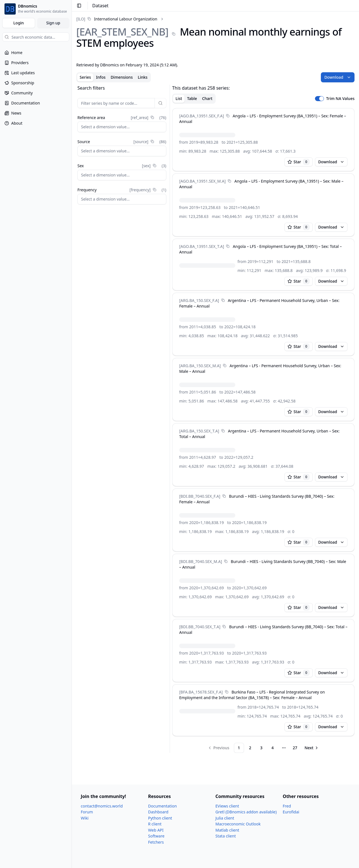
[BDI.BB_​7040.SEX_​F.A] (200, 496)
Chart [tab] (207, 98)
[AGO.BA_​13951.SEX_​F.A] (202, 116)
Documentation (162, 806)
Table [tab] (192, 98)
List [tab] (179, 98)
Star (299, 162)
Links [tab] (143, 77)
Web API (156, 830)
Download (338, 77)
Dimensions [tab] (122, 77)
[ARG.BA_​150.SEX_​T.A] (199, 431)
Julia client (225, 818)
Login (19, 23)
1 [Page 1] (239, 748)
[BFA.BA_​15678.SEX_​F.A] (201, 692)
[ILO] (81, 19)
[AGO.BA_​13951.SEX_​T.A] (202, 246)
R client (155, 824)
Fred (287, 806)
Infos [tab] (101, 77)
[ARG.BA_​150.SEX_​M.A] (200, 366)
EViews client (227, 806)
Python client (160, 818)
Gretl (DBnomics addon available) (246, 812)
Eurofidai (291, 812)
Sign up (53, 23)
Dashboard (158, 812)
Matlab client (227, 830)
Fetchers (156, 842)
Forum (87, 812)
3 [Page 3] (261, 748)
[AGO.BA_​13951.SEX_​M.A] (202, 181)
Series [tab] (85, 77)
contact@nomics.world (102, 806)
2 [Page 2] (250, 748)
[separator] (170, 419)
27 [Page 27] (295, 748)
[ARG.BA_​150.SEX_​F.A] (199, 300)
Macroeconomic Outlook (238, 824)
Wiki (85, 818)
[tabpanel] (215, 419)
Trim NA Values (340, 99)
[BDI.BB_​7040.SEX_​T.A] (200, 627)
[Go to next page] (312, 748)
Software (156, 836)
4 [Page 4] (273, 748)
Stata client (226, 836)
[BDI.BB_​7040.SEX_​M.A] (201, 561)
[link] (117, 19)
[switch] (319, 99)
